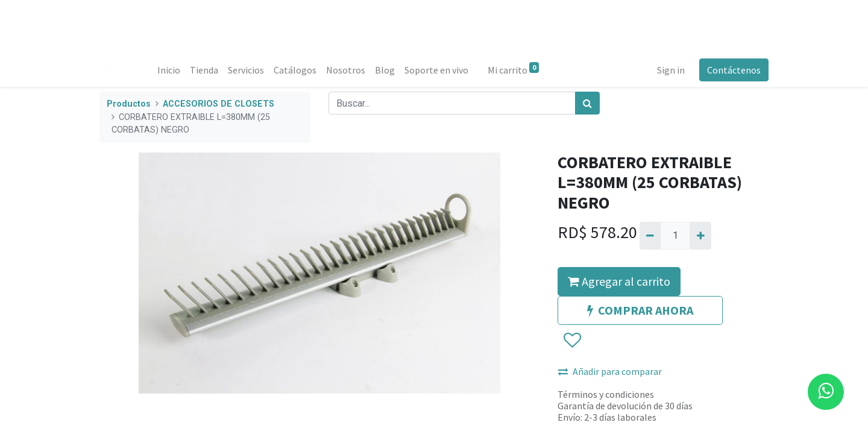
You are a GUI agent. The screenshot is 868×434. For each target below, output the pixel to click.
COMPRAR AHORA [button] (640, 310)
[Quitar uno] (650, 236)
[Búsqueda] (587, 103)
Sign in (671, 70)
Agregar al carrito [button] (619, 281)
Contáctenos (734, 70)
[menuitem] (169, 70)
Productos (129, 104)
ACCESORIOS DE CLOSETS (219, 104)
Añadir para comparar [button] (610, 371)
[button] (572, 341)
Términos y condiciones (606, 394)
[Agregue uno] (700, 236)
